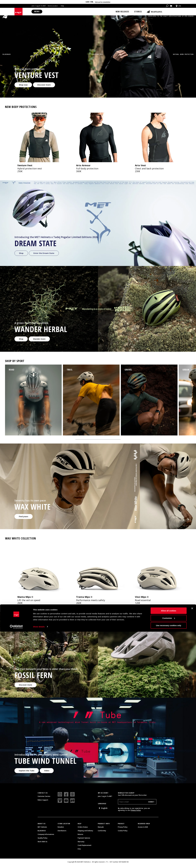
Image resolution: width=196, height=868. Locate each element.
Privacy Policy (136, 813)
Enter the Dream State (45, 256)
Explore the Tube (27, 774)
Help (62, 6)
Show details (39, 863)
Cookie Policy (123, 834)
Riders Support (43, 803)
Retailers (61, 830)
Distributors (62, 834)
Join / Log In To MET (39, 6)
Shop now (24, 88)
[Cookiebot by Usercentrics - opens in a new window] (16, 863)
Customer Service (44, 800)
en (178, 6)
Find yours (24, 519)
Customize (169, 854)
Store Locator (53, 6)
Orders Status (83, 830)
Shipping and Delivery (85, 834)
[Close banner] (192, 845)
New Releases (122, 12)
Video (48, 774)
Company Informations (46, 838)
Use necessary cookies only (169, 862)
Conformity (102, 834)
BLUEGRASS (42, 834)
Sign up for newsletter (103, 2)
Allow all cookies (169, 847)
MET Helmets (42, 830)
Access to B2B (143, 830)
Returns (80, 838)
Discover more (45, 88)
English (103, 811)
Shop (21, 256)
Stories (138, 12)
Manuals (101, 830)
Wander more (40, 342)
